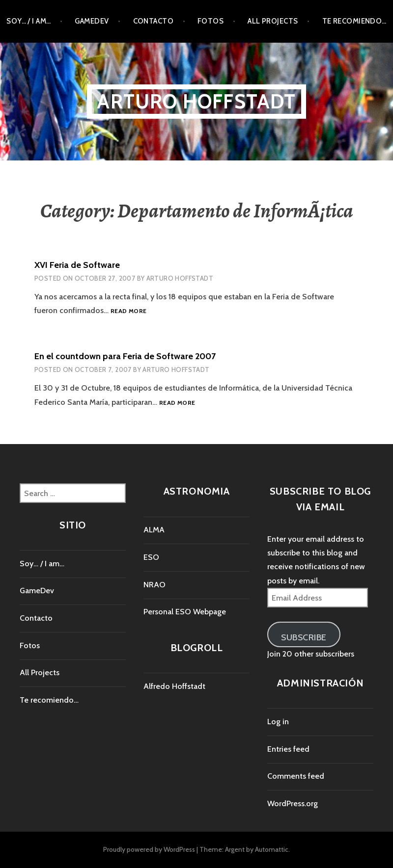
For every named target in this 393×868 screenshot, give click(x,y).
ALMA (154, 530)
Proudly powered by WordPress (149, 849)
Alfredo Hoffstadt (174, 686)
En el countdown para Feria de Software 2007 (125, 356)
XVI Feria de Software (77, 265)
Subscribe (304, 637)
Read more (128, 311)
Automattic (272, 849)
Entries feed (288, 749)
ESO (151, 557)
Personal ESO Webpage (185, 612)
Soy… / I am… (28, 21)
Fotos (211, 21)
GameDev (92, 21)
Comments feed (296, 776)
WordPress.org (293, 803)
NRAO (154, 585)
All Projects (273, 21)
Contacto (154, 21)
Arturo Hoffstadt (196, 101)
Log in (278, 722)
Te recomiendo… (354, 21)
